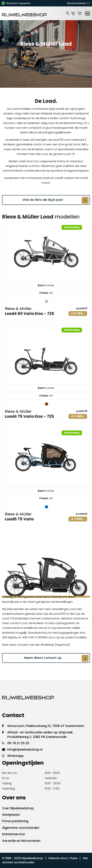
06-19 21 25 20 (18, 743)
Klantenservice (13, 834)
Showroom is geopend (18, 3)
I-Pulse (73, 858)
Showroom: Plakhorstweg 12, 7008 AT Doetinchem (46, 726)
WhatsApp (15, 756)
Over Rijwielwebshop (18, 808)
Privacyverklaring (15, 821)
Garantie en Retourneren (21, 841)
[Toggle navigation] (87, 13)
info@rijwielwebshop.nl (25, 750)
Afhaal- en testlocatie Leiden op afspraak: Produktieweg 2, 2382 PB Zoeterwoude (40, 735)
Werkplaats (11, 815)
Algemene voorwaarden (21, 828)
